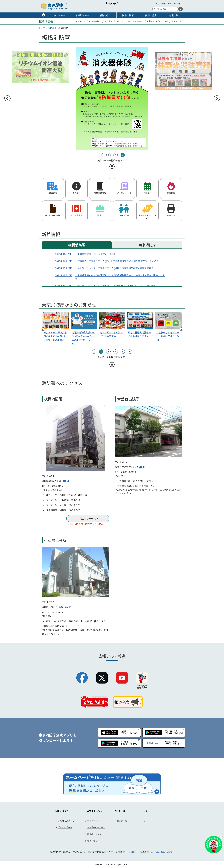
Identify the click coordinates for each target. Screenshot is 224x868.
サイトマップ (93, 841)
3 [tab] (116, 155)
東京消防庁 (147, 245)
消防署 (51, 28)
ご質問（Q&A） (65, 821)
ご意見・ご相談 (65, 827)
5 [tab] (123, 351)
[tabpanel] (112, 67)
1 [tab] (101, 155)
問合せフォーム (88, 518)
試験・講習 (128, 15)
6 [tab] (130, 351)
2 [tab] (108, 155)
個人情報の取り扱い (96, 827)
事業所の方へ (82, 15)
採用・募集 (151, 15)
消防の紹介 (105, 15)
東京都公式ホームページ (167, 3)
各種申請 (174, 15)
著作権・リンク (94, 834)
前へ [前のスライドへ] (7, 98)
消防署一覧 (122, 821)
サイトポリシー (94, 821)
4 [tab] (123, 155)
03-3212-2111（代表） (163, 852)
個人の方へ (59, 15)
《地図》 (132, 852)
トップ (43, 17)
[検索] (181, 9)
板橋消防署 (77, 245)
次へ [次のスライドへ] (217, 98)
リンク (149, 821)
